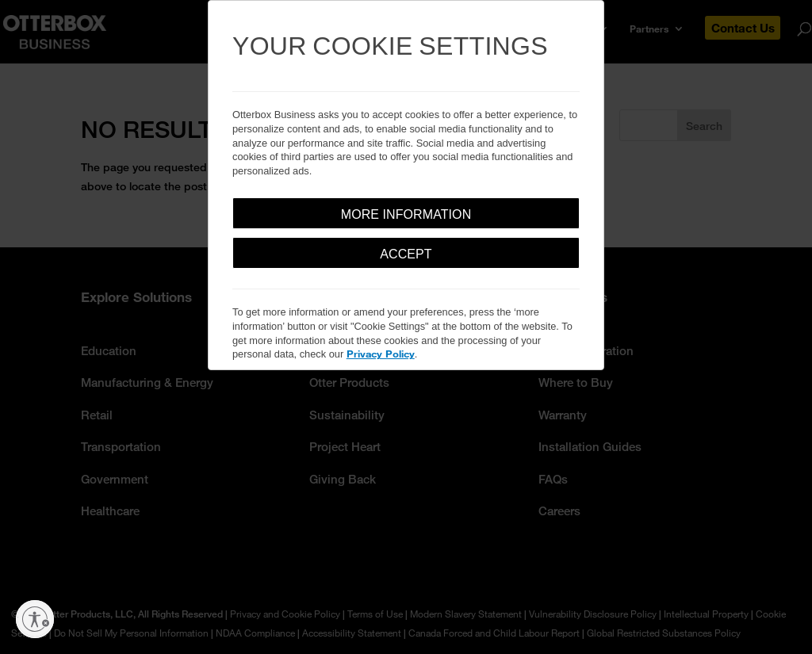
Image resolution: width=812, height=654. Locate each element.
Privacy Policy (381, 354)
